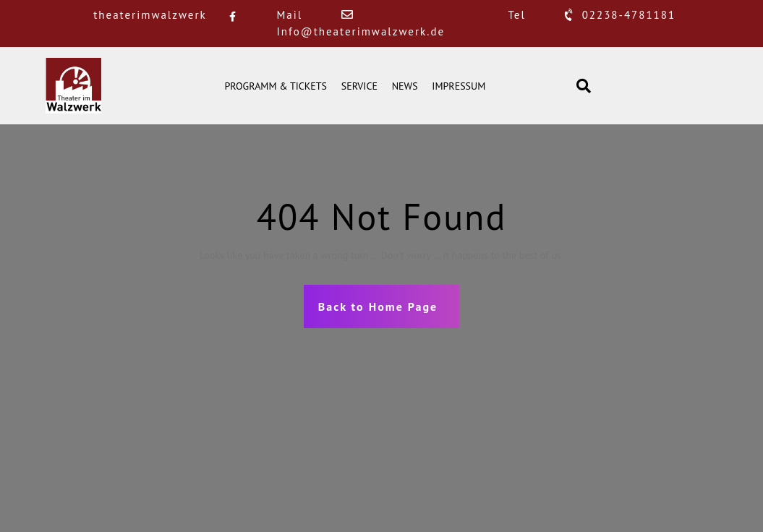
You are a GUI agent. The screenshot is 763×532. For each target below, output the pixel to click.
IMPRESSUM (459, 86)
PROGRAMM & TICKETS (276, 86)
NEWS (405, 86)
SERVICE (359, 86)
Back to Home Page (378, 306)
